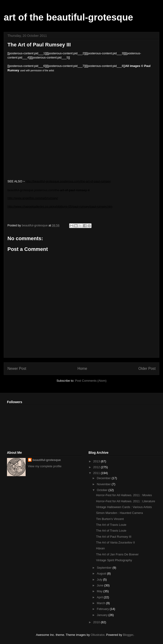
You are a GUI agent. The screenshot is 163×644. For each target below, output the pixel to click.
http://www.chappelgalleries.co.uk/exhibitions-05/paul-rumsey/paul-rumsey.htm (60, 206)
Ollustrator (97, 635)
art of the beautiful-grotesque (68, 17)
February (103, 609)
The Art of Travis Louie (111, 525)
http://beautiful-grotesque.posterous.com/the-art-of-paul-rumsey (68, 181)
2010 (97, 622)
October (103, 490)
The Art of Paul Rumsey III (114, 537)
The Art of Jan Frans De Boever (117, 554)
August (102, 573)
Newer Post (17, 369)
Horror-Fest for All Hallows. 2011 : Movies (124, 495)
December (104, 478)
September (105, 568)
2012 (97, 467)
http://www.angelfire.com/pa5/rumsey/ (33, 198)
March (102, 603)
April (100, 597)
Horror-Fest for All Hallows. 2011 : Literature (126, 501)
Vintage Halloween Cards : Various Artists (124, 507)
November (104, 484)
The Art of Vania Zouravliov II (115, 542)
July (100, 580)
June (101, 585)
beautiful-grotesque (47, 460)
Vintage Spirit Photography (114, 560)
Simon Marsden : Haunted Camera (119, 513)
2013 (97, 461)
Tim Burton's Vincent (110, 519)
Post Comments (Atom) (91, 381)
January (103, 615)
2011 (97, 473)
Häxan (100, 548)
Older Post (147, 369)
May (100, 591)
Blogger (128, 635)
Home (82, 369)
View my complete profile (45, 466)
